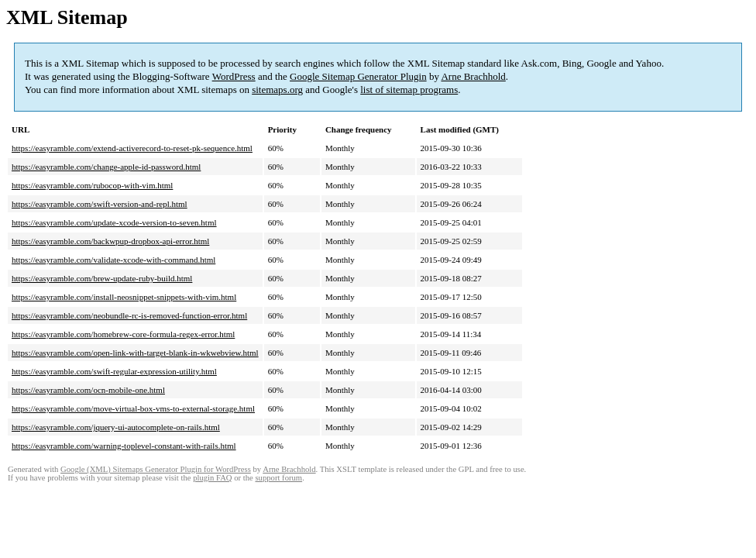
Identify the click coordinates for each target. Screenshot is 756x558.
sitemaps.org (277, 90)
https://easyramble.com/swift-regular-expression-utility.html (114, 371)
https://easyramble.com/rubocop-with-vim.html (92, 185)
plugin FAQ (212, 478)
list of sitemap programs (409, 90)
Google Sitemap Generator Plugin (358, 76)
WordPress (234, 76)
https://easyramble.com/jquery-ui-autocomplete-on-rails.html (116, 427)
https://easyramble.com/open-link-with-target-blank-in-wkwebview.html (135, 353)
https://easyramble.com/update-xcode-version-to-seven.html (114, 222)
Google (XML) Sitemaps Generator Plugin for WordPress (156, 469)
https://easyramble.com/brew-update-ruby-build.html (102, 278)
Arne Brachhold (473, 76)
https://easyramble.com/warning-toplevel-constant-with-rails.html (124, 446)
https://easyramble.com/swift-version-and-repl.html (100, 204)
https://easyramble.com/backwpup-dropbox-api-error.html (110, 241)
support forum (278, 478)
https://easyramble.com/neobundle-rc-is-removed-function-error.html (129, 315)
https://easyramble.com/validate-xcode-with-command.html (113, 260)
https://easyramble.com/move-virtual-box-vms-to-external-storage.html (133, 408)
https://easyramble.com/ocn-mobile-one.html (88, 390)
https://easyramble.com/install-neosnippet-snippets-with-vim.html (124, 297)
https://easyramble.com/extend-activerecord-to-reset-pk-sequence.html (132, 148)
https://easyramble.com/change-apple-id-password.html (106, 167)
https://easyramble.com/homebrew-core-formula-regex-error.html (123, 334)
